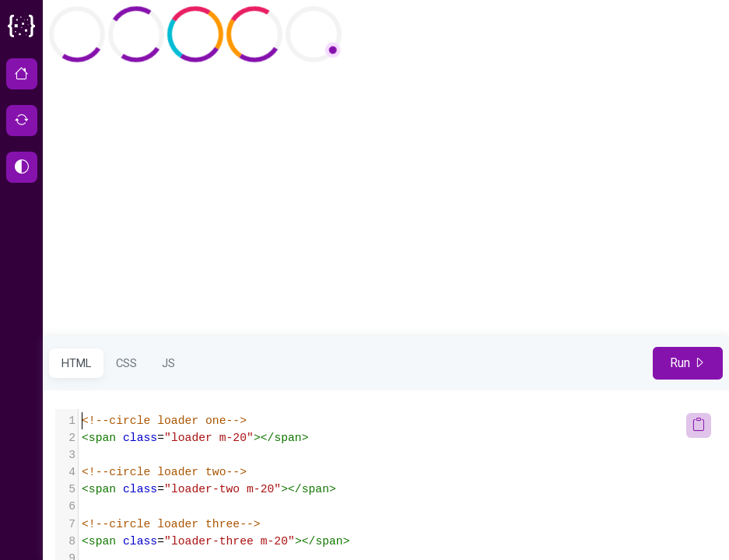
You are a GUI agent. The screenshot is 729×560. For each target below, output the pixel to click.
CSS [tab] (126, 363)
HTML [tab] (76, 363)
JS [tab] (168, 363)
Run (688, 363)
